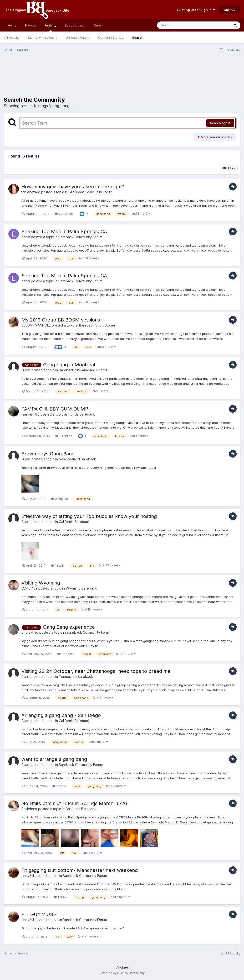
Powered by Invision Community (122, 973)
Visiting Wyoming (41, 583)
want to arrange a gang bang (54, 759)
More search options (215, 137)
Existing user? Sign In (196, 10)
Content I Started (111, 37)
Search (138, 37)
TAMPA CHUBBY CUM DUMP (55, 409)
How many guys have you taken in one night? (73, 187)
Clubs (97, 25)
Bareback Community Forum (91, 192)
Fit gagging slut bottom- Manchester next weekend (80, 870)
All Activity (12, 37)
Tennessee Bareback (76, 677)
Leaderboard (75, 25)
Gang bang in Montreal (69, 365)
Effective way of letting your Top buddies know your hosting (89, 516)
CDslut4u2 (29, 588)
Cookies (122, 967)
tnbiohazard (31, 192)
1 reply (58, 565)
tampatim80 (30, 414)
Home (12, 25)
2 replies (59, 499)
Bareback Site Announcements (83, 370)
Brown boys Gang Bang (48, 454)
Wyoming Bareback (81, 588)
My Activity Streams (43, 37)
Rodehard (29, 809)
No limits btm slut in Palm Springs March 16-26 (74, 803)
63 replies (64, 214)
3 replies (64, 436)
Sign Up (230, 10)
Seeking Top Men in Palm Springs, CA (64, 232)
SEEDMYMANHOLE (36, 325)
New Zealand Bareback (77, 459)
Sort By (229, 168)
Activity (51, 27)
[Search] (180, 25)
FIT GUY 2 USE (39, 914)
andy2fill (28, 876)
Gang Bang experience (69, 627)
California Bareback (74, 522)
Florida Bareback (81, 414)
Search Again (220, 123)
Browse (31, 25)
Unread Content (78, 37)
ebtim (26, 237)
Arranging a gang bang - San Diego (61, 715)
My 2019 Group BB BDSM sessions (61, 320)
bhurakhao (30, 632)
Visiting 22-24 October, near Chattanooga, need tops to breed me (96, 671)
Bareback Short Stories (97, 325)
